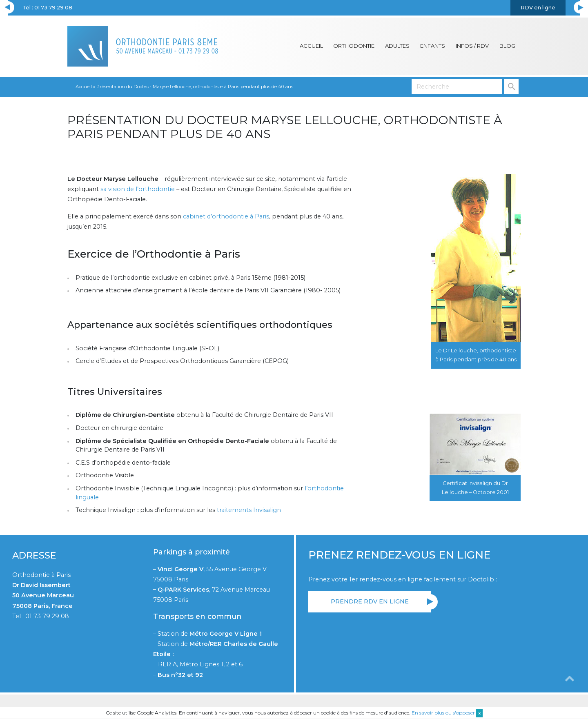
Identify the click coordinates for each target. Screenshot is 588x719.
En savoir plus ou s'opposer (443, 713)
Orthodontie (354, 46)
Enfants (433, 46)
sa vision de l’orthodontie (138, 189)
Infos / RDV (472, 46)
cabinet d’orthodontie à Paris (226, 216)
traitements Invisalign (249, 510)
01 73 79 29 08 (47, 616)
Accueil (311, 46)
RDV (538, 8)
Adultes (397, 46)
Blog (507, 46)
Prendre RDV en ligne (370, 601)
